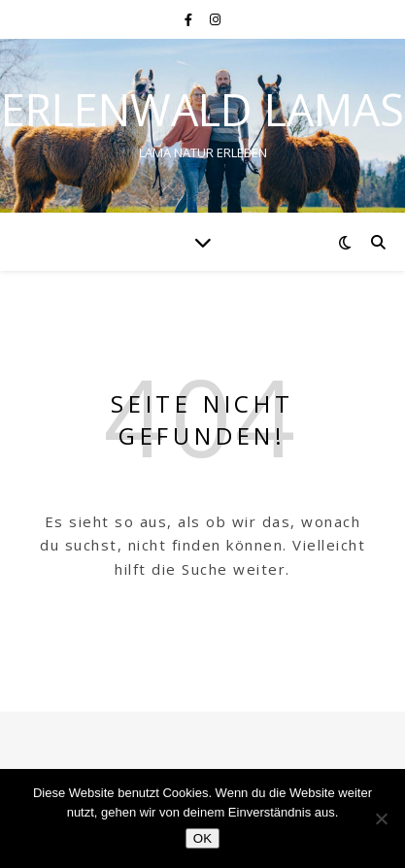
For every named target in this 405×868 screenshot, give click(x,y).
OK (202, 838)
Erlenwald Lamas (202, 109)
